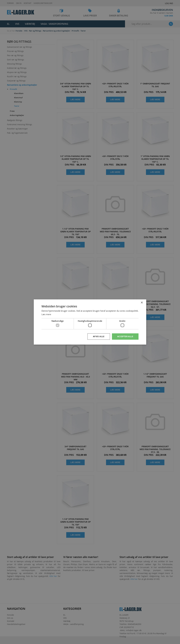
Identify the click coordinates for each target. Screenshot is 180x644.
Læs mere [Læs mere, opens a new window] (46, 314)
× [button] (142, 303)
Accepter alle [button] (125, 336)
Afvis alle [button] (99, 336)
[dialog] (90, 322)
